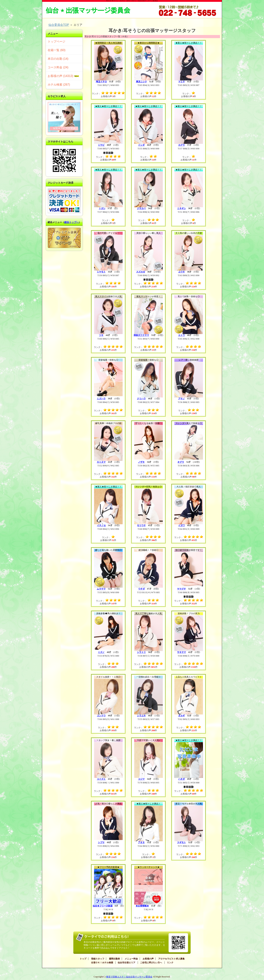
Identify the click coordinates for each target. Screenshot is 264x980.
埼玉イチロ (101, 82)
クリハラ (141, 399)
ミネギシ (181, 208)
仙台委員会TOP (59, 25)
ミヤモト (101, 272)
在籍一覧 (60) (57, 50)
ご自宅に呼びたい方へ (151, 963)
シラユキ (141, 716)
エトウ (181, 335)
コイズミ (101, 779)
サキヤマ (181, 652)
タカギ (181, 716)
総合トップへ (71, 222)
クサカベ (141, 208)
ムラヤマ (101, 589)
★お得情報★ (142, 906)
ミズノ (101, 652)
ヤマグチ (181, 589)
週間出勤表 (114, 959)
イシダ (141, 145)
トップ (83, 959)
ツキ (101, 335)
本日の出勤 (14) (58, 59)
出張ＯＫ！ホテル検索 (102, 963)
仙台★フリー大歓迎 (103, 906)
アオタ (141, 842)
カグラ (181, 145)
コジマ (141, 779)
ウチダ (142, 589)
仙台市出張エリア (126, 963)
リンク (170, 963)
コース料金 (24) (58, 67)
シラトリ (141, 652)
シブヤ (101, 842)
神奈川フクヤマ (141, 335)
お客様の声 (148, 959)
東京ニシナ (142, 82)
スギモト (181, 842)
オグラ (181, 462)
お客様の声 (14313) (63, 76)
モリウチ (141, 525)
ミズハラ (101, 399)
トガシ (102, 208)
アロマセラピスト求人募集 (171, 959)
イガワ (181, 525)
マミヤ (181, 82)
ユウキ (181, 272)
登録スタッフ (98, 959)
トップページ (56, 42)
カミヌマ (101, 462)
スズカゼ (141, 272)
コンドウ (101, 716)
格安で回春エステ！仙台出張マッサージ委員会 (129, 977)
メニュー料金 (131, 959)
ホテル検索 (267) (59, 85)
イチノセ (101, 525)
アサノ (181, 399)
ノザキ (141, 462)
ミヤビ (101, 145)
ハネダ (181, 779)
